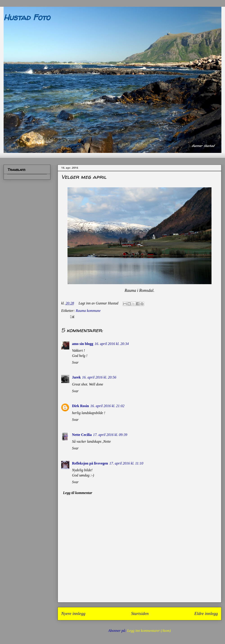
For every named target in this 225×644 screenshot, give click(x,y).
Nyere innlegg (73, 613)
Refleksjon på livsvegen (90, 463)
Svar (75, 362)
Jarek (76, 377)
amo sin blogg (83, 344)
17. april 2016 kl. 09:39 (110, 435)
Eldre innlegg (206, 613)
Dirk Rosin (80, 406)
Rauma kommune (88, 311)
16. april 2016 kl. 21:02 (107, 406)
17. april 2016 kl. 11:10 (126, 463)
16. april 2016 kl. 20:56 (99, 377)
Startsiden (140, 613)
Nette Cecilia (82, 435)
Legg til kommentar (78, 493)
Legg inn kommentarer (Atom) (149, 631)
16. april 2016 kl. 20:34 (112, 344)
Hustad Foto (27, 17)
